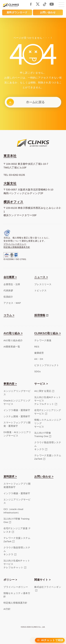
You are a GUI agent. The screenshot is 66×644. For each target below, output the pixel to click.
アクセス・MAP (12, 303)
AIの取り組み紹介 (13, 340)
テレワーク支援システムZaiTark (48, 457)
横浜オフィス (13, 202)
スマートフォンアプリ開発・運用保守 (17, 424)
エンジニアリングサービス (17, 393)
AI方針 (7, 609)
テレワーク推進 (43, 340)
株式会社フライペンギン (48, 587)
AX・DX (39, 359)
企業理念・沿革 (12, 284)
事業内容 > (10, 384)
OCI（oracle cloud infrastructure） (13, 511)
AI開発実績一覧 (12, 347)
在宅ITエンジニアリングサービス (48, 412)
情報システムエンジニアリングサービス (48, 423)
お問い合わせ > (44, 476)
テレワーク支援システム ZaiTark (17, 540)
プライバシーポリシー (15, 244)
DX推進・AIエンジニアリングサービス (17, 434)
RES (37, 347)
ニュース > (41, 277)
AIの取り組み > (13, 333)
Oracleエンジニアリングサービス (17, 402)
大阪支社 (10, 183)
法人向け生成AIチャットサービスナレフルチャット (48, 401)
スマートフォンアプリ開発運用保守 (17, 485)
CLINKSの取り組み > (48, 333)
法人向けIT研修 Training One (16, 520)
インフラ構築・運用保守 (17, 410)
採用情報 (40, 315)
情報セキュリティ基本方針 (17, 595)
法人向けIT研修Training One (43, 435)
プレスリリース (43, 284)
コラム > (9, 315)
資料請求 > (10, 476)
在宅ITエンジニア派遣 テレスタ (17, 530)
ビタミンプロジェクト (47, 365)
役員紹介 (8, 297)
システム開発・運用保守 (17, 416)
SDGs (37, 371)
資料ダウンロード (17, 12)
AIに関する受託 (43, 391)
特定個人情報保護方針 (15, 603)
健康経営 (39, 353)
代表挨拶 (8, 291)
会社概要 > (10, 277)
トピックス (40, 291)
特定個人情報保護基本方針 (17, 247)
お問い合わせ (48, 12)
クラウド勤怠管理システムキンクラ (48, 446)
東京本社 (10, 156)
